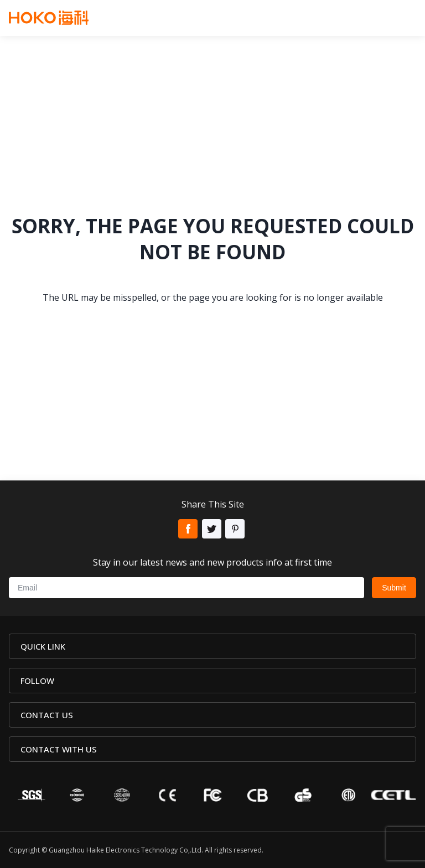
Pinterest (235, 529)
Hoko (49, 18)
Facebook (188, 529)
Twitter (212, 529)
